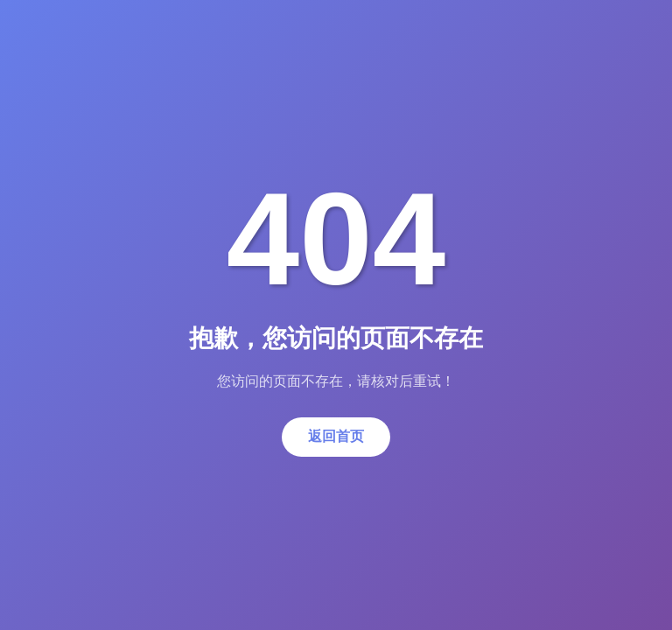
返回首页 (336, 436)
